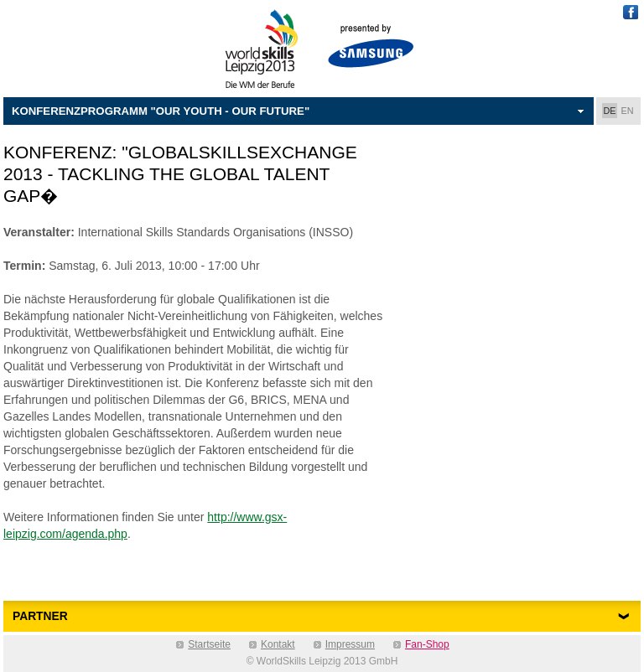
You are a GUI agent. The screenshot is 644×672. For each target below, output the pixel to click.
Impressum (350, 644)
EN (628, 111)
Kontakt (278, 644)
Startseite (209, 644)
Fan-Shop (427, 644)
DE (610, 111)
